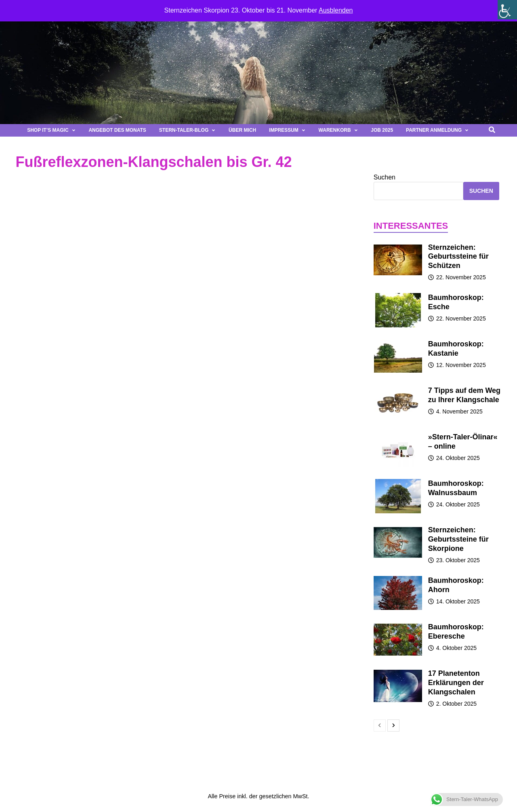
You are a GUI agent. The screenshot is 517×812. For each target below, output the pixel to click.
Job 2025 (382, 130)
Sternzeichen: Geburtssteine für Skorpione (458, 539)
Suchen (385, 177)
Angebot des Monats (117, 130)
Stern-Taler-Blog (187, 130)
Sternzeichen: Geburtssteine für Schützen (458, 257)
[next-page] (393, 726)
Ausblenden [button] (336, 10)
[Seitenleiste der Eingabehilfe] (507, 10)
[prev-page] (380, 726)
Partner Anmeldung (437, 130)
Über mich (242, 130)
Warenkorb (338, 130)
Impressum (287, 130)
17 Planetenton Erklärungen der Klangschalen (456, 683)
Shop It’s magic (51, 130)
